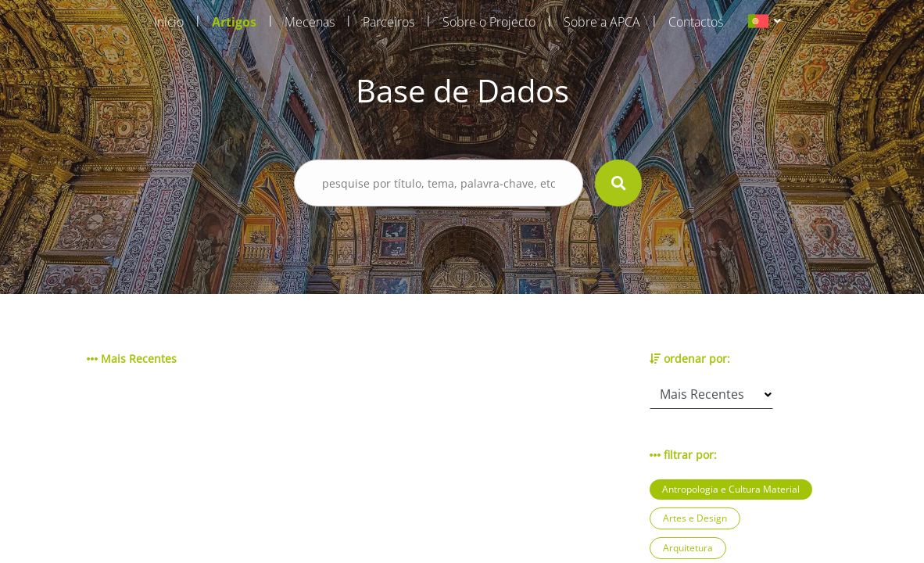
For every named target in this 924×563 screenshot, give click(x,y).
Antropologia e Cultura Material (731, 489)
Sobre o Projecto (489, 22)
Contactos (696, 22)
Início (169, 22)
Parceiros (389, 22)
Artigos (234, 22)
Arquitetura (688, 548)
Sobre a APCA (602, 22)
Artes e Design (695, 518)
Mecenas (310, 22)
